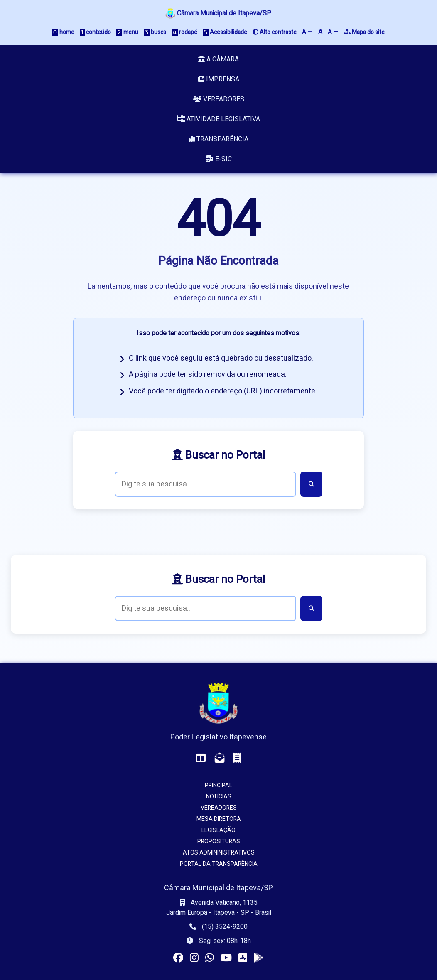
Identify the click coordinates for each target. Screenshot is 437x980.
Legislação (218, 830)
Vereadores (219, 99)
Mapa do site (364, 32)
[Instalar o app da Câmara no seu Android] (259, 958)
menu (127, 32)
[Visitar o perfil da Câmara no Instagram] (194, 958)
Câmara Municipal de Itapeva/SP (218, 13)
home (63, 32)
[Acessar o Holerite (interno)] (237, 758)
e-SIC (218, 159)
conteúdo (95, 32)
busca (155, 32)
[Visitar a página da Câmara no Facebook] (178, 958)
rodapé (184, 32)
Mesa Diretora (219, 819)
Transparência (219, 139)
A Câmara (218, 59)
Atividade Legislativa (219, 119)
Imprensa (218, 79)
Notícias (219, 797)
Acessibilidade (225, 32)
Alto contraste (275, 32)
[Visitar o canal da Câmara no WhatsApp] (210, 958)
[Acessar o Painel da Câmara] (201, 758)
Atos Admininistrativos (219, 853)
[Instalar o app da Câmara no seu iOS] (243, 958)
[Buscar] (311, 484)
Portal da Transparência (219, 864)
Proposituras (219, 841)
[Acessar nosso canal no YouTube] (226, 958)
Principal (218, 785)
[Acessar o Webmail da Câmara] (220, 758)
